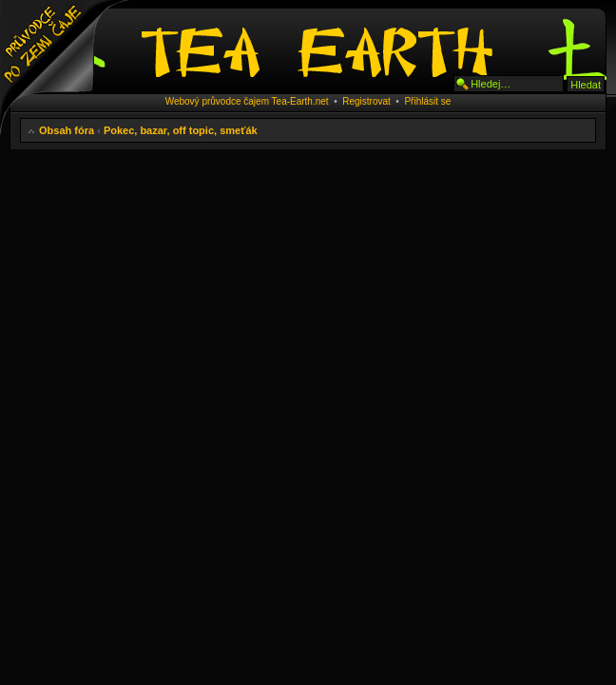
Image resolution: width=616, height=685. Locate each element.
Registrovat (366, 101)
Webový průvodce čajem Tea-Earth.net (247, 101)
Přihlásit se (427, 101)
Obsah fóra (67, 130)
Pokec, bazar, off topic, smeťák (181, 130)
